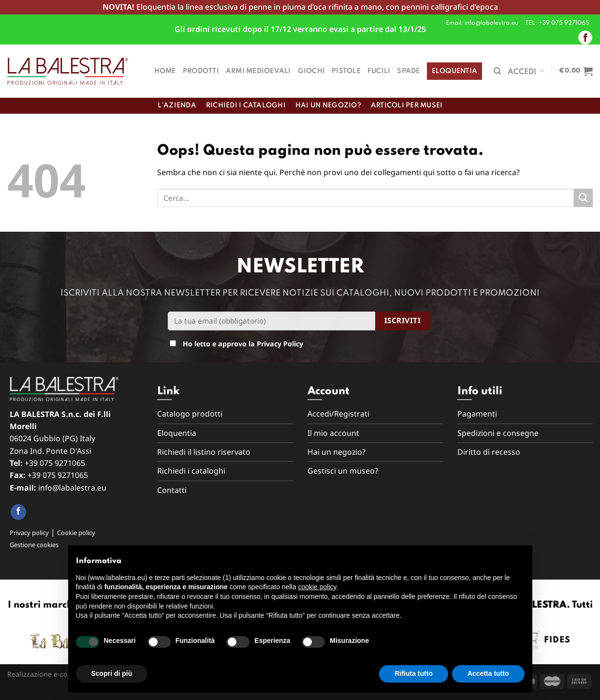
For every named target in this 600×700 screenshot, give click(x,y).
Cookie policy (76, 533)
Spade (408, 71)
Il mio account (333, 433)
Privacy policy (29, 533)
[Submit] (583, 198)
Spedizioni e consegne (498, 433)
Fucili (379, 71)
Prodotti (201, 71)
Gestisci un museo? (343, 471)
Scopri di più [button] (112, 673)
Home (165, 71)
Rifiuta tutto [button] (414, 673)
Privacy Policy (280, 344)
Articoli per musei (407, 105)
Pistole (346, 71)
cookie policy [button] (317, 587)
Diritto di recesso (489, 452)
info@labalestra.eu (72, 488)
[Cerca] (497, 71)
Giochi (312, 71)
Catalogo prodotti (190, 414)
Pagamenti (477, 414)
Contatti (172, 490)
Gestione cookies (34, 545)
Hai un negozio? (328, 105)
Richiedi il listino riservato (204, 452)
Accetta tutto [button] (488, 673)
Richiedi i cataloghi (246, 105)
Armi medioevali (258, 71)
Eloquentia (455, 71)
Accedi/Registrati (338, 414)
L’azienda (177, 105)
